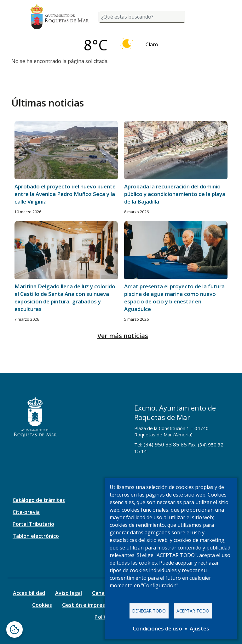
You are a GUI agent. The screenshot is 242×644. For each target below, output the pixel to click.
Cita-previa (26, 512)
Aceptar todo (193, 611)
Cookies (42, 605)
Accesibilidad (29, 593)
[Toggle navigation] (204, 17)
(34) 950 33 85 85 (165, 444)
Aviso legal (69, 593)
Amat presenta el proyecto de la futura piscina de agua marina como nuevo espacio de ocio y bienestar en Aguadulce (174, 298)
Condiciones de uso (157, 628)
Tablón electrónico (36, 536)
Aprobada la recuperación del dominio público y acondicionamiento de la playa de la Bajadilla (175, 194)
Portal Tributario (33, 524)
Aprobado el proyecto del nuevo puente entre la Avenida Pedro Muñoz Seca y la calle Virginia (65, 194)
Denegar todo (149, 611)
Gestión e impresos (86, 605)
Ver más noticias (123, 336)
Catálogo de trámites (39, 500)
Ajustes (199, 628)
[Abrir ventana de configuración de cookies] (14, 630)
